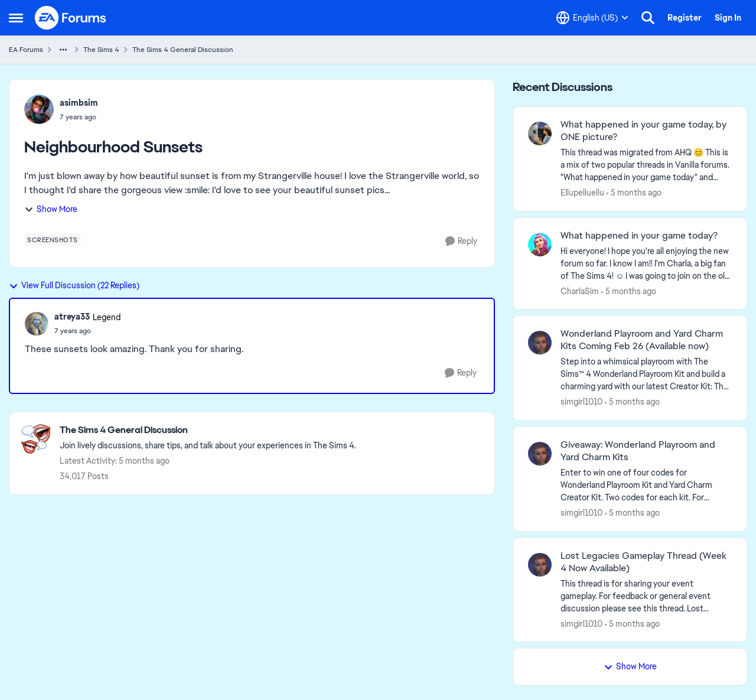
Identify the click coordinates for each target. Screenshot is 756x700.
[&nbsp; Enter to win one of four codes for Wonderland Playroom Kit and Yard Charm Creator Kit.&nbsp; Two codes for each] (646, 485)
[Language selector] (592, 18)
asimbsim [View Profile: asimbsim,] (79, 103)
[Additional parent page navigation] (63, 50)
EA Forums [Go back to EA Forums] (26, 50)
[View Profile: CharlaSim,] (540, 245)
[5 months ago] (634, 193)
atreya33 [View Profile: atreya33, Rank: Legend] (72, 317)
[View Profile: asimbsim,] (39, 109)
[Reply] (461, 241)
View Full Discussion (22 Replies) (74, 285)
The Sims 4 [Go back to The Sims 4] (101, 50)
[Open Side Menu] (16, 18)
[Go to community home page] (71, 18)
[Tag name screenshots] (53, 240)
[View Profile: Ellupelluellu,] (540, 134)
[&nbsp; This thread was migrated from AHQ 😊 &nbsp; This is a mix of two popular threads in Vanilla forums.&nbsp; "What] (646, 165)
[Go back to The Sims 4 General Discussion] (208, 430)
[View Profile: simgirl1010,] (540, 343)
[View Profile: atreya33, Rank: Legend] (37, 324)
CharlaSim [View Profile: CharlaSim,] (580, 291)
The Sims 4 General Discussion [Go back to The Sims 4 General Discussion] (183, 50)
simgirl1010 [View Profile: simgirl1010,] (581, 402)
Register (685, 18)
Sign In (728, 18)
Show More (51, 209)
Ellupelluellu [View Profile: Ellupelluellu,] (582, 193)
